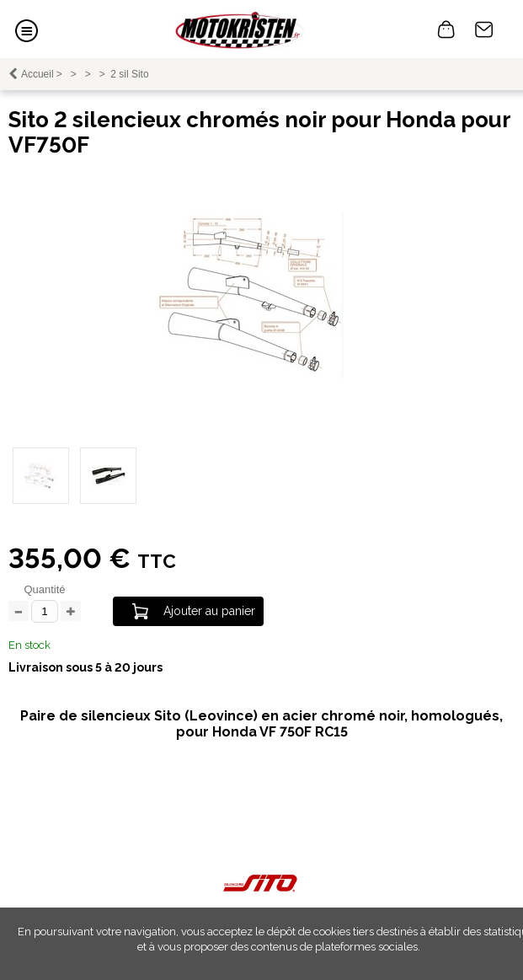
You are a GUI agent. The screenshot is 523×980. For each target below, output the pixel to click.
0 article (446, 29)
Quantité (44, 589)
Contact (484, 29)
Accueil (37, 74)
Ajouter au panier (209, 611)
